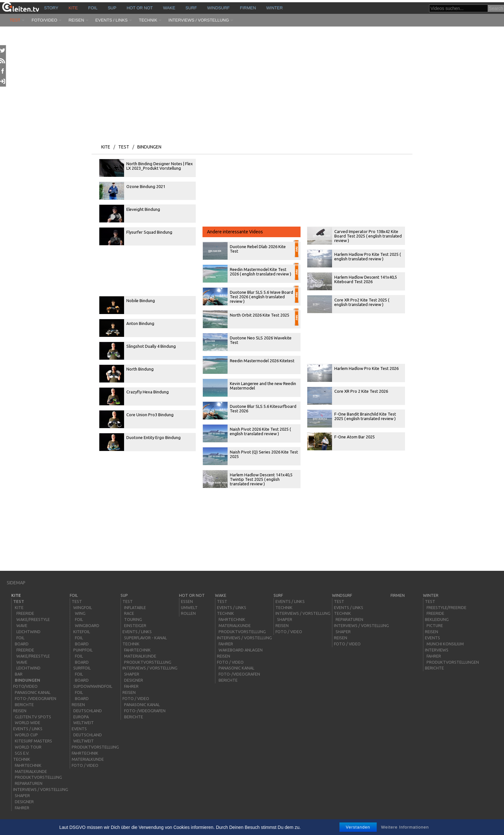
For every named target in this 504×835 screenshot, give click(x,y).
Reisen (76, 20)
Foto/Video (44, 20)
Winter (274, 8)
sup (112, 8)
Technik (148, 20)
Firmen (248, 8)
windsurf (218, 8)
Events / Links (112, 20)
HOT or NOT (140, 8)
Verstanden (358, 827)
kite (73, 8)
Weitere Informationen (405, 827)
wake (169, 8)
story (51, 8)
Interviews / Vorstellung (199, 20)
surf (191, 8)
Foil (93, 8)
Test (15, 20)
